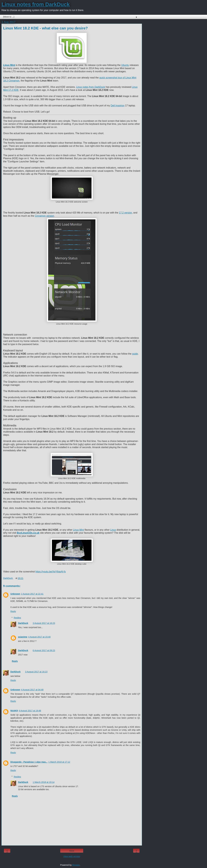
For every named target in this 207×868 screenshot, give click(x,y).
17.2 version (125, 213)
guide (135, 354)
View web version (72, 856)
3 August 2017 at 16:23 (44, 623)
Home (72, 851)
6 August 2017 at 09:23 (44, 650)
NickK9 (14, 711)
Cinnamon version (44, 216)
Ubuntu (125, 65)
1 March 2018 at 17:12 (59, 762)
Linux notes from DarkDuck (36, 4)
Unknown (15, 594)
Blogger (76, 865)
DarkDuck (23, 623)
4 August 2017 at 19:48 (30, 711)
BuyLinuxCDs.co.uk (28, 533)
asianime (23, 637)
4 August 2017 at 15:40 (39, 637)
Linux (113, 530)
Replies (17, 618)
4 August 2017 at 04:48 (32, 690)
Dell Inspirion (118, 106)
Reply (13, 611)
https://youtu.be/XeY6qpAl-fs (51, 572)
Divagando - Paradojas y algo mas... (29, 762)
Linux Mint (79, 530)
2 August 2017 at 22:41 (32, 594)
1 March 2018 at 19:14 (44, 782)
